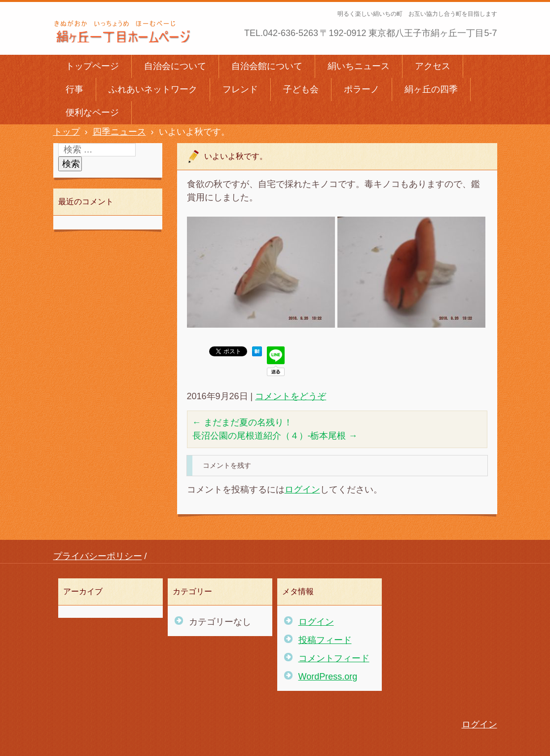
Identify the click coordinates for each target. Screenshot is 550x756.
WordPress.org (328, 677)
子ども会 (301, 89)
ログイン (302, 490)
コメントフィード (334, 658)
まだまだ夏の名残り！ (242, 422)
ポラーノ (362, 89)
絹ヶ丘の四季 (431, 89)
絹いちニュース (359, 66)
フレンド (240, 89)
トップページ (92, 66)
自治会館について (267, 66)
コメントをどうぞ (291, 396)
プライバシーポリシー (98, 556)
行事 (74, 89)
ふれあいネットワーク (153, 89)
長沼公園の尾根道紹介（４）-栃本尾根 (275, 436)
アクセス (433, 66)
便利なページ (92, 113)
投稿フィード (325, 640)
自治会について (175, 66)
